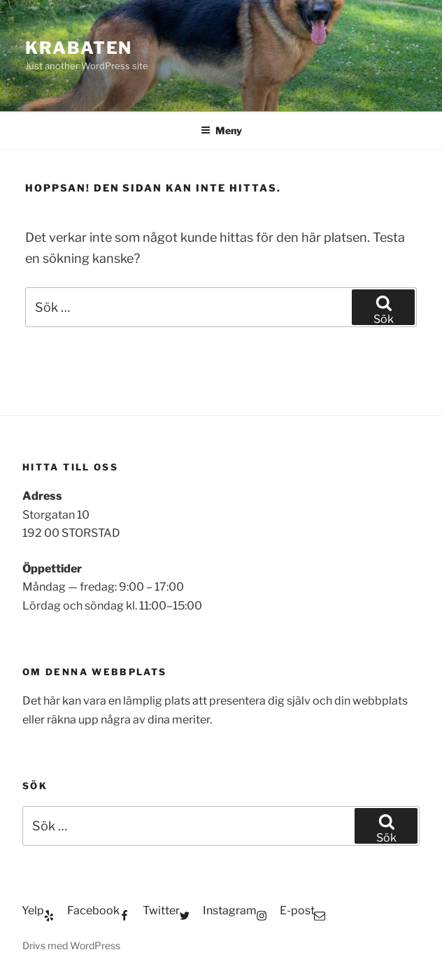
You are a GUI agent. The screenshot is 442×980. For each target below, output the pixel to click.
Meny (221, 130)
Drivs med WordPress (71, 945)
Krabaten (79, 48)
